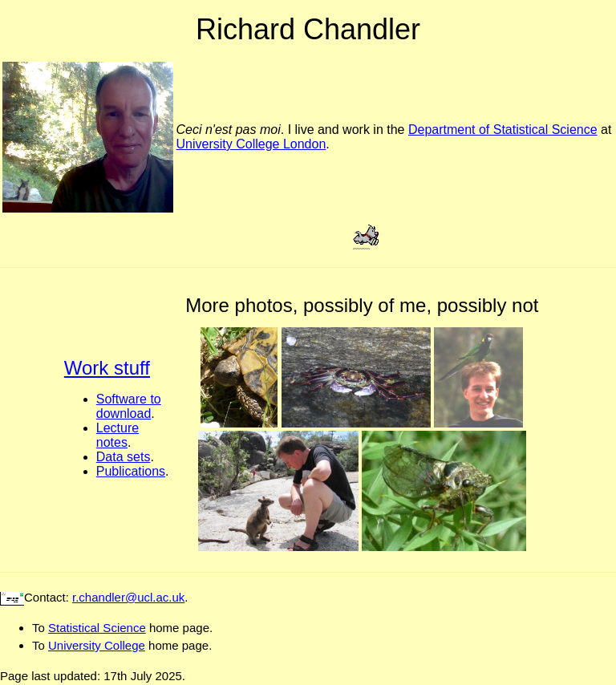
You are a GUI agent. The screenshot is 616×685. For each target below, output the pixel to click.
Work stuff (107, 368)
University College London (251, 144)
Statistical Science (97, 628)
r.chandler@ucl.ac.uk (128, 597)
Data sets (124, 457)
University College (97, 645)
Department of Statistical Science (503, 130)
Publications (131, 471)
